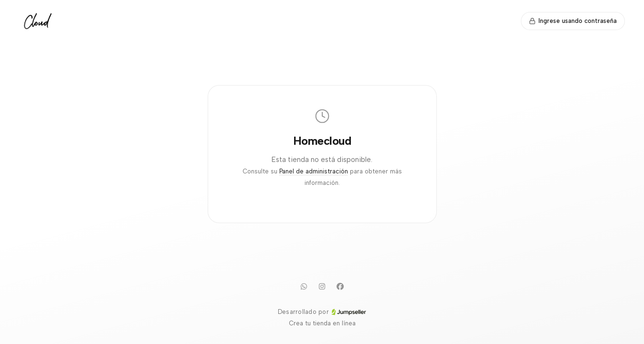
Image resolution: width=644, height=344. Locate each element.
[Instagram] (322, 286)
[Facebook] (340, 286)
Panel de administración (314, 171)
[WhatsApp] (304, 286)
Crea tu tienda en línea (322, 323)
